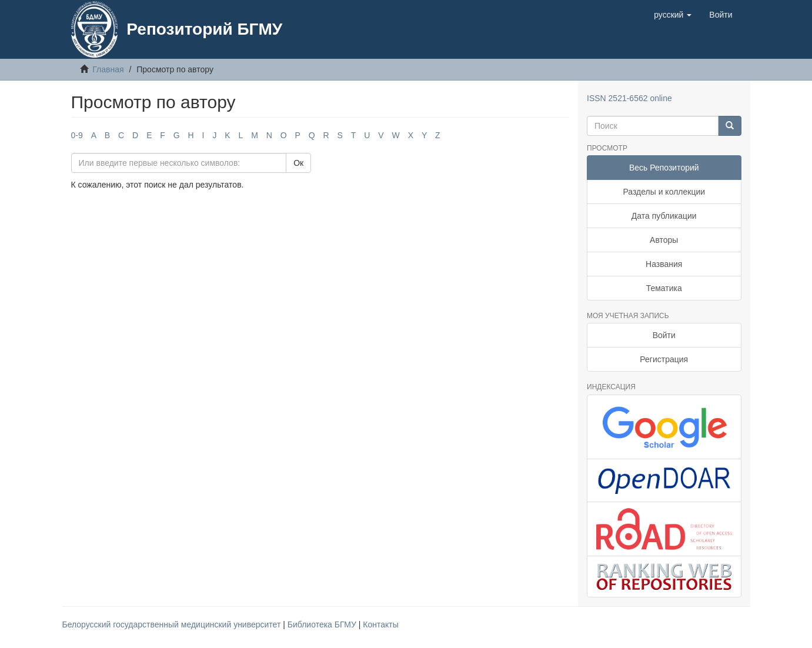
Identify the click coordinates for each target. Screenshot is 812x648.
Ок (298, 163)
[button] (673, 15)
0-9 (77, 135)
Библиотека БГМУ (323, 624)
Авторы (664, 240)
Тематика (664, 288)
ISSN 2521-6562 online (629, 98)
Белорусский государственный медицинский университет (173, 624)
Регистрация (664, 359)
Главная (108, 69)
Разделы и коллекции (664, 192)
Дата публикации (664, 216)
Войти (664, 335)
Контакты (380, 624)
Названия (664, 264)
